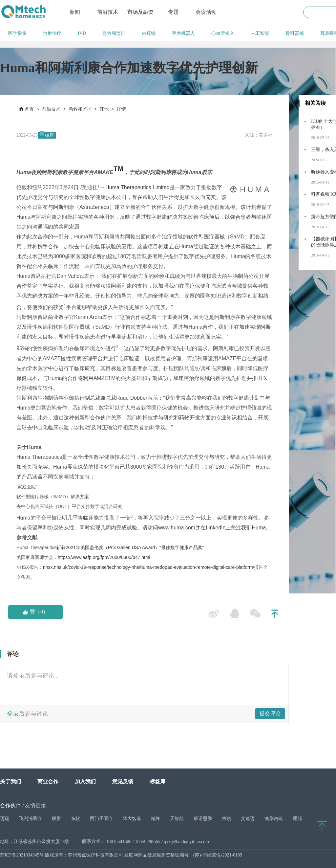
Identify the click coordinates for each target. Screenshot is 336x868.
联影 (56, 819)
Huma (259, 528)
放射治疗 (52, 33)
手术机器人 (183, 33)
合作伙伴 (10, 805)
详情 (121, 109)
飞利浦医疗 (31, 819)
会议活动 (206, 12)
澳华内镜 (274, 819)
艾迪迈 (248, 819)
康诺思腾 (203, 819)
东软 (75, 819)
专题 (173, 12)
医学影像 (17, 33)
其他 (104, 109)
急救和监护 (114, 33)
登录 (13, 714)
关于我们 (10, 781)
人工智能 (260, 33)
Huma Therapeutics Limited (137, 187)
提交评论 (270, 713)
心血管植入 (223, 33)
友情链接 (35, 805)
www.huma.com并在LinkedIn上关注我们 (205, 528)
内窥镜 (149, 33)
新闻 (75, 12)
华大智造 (132, 819)
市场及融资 (140, 12)
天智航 (177, 819)
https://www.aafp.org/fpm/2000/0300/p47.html (104, 557)
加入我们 (85, 781)
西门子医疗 (101, 819)
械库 (50, 135)
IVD (82, 33)
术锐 (226, 819)
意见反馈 (123, 781)
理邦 (297, 819)
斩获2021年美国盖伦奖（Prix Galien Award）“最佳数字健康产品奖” (130, 547)
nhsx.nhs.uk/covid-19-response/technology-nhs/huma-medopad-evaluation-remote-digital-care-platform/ (149, 567)
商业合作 (48, 781)
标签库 (157, 781)
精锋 (156, 819)
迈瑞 (5, 819)
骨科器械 (295, 33)
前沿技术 (108, 12)
